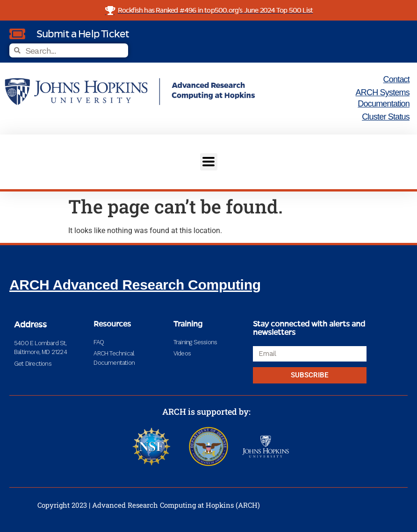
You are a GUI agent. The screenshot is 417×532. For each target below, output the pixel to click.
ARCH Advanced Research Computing (135, 285)
